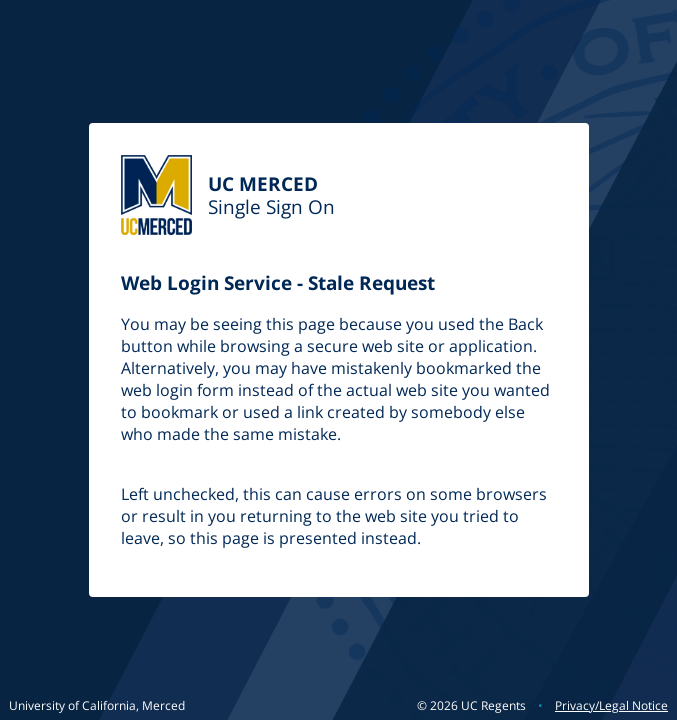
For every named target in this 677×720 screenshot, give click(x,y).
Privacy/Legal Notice (611, 705)
